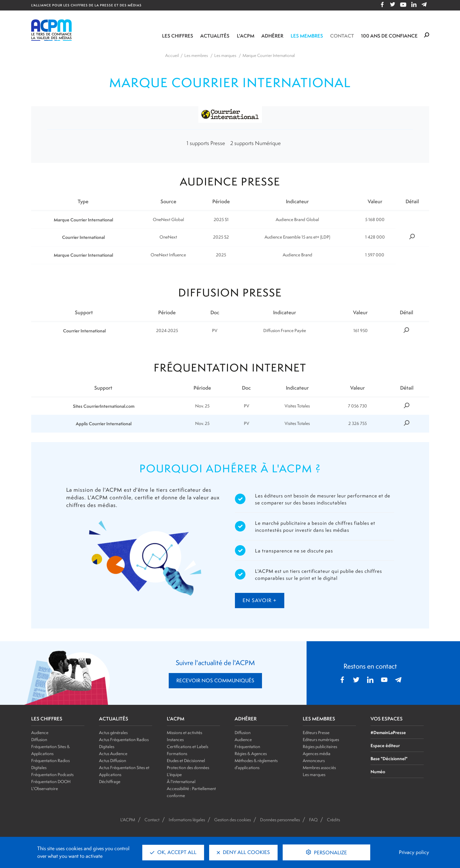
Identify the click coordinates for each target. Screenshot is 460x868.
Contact (342, 36)
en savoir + (260, 600)
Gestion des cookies (233, 820)
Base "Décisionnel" (389, 758)
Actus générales (113, 733)
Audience (40, 733)
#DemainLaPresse (388, 732)
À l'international (181, 781)
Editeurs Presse (316, 733)
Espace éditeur (385, 745)
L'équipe (174, 774)
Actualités (215, 36)
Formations (177, 753)
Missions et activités (184, 733)
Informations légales (187, 820)
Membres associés (319, 767)
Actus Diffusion (113, 760)
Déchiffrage (110, 781)
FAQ (313, 820)
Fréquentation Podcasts (52, 774)
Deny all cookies (243, 852)
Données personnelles (280, 820)
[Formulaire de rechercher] (427, 35)
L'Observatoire (45, 788)
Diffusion (39, 740)
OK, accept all (173, 852)
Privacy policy (414, 852)
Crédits (333, 820)
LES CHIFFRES (47, 719)
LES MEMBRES (319, 719)
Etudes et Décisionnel (186, 760)
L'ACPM (246, 36)
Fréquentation (247, 746)
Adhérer (272, 36)
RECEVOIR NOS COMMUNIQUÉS (215, 681)
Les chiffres (178, 36)
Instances (175, 740)
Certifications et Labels (188, 746)
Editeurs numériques (321, 740)
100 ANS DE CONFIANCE (389, 36)
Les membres (307, 36)
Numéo (378, 771)
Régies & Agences (251, 753)
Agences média (317, 753)
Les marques (314, 774)
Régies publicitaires (320, 746)
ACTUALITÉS (114, 719)
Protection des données (188, 767)
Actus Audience (113, 753)
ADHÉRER (246, 719)
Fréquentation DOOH (51, 781)
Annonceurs (314, 760)
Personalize (330, 853)
